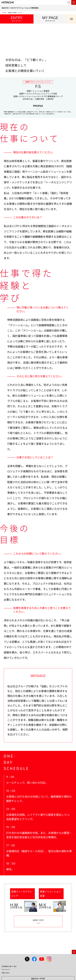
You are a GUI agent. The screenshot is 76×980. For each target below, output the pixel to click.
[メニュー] (74, 2)
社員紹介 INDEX (38, 921)
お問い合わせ (6, 973)
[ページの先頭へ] (74, 952)
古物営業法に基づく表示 (9, 966)
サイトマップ (6, 970)
